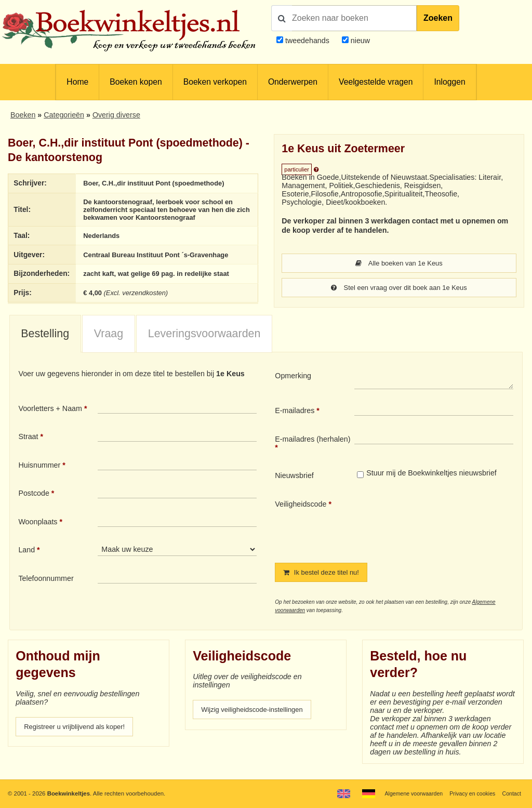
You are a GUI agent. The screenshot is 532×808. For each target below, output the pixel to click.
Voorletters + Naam (50, 413)
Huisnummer (39, 470)
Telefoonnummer (46, 583)
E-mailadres (295, 415)
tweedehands (307, 41)
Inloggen (449, 82)
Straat (28, 441)
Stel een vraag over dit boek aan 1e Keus (399, 288)
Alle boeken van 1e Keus (399, 263)
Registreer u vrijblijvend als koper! (79, 732)
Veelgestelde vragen (376, 82)
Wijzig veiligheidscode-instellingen (257, 715)
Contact (511, 793)
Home (77, 82)
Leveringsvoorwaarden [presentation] (204, 338)
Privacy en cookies (469, 793)
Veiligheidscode (301, 509)
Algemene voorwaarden (406, 793)
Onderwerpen (293, 82)
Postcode (34, 498)
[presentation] (441, 527)
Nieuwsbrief (294, 480)
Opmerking (293, 380)
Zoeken (438, 18)
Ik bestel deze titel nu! (325, 577)
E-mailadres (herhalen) (312, 443)
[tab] (45, 339)
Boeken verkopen (215, 82)
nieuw (359, 41)
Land (26, 554)
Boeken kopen (136, 82)
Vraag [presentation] (109, 338)
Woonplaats (38, 526)
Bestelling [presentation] (45, 338)
